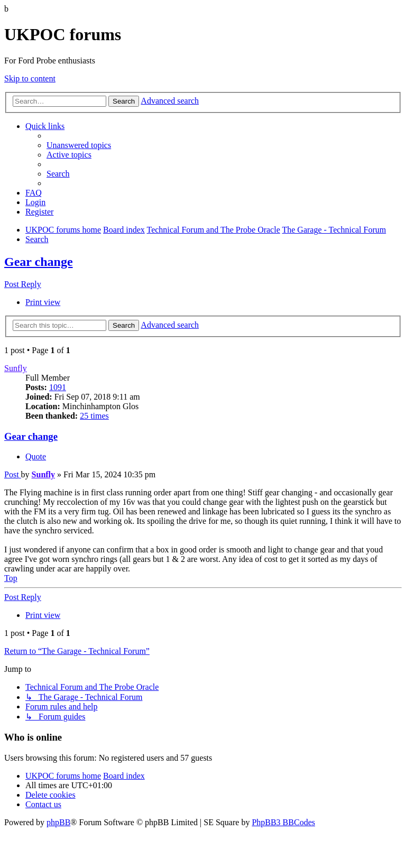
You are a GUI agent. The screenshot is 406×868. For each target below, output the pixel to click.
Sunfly (16, 368)
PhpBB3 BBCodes (283, 822)
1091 (58, 387)
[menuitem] (79, 145)
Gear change (39, 262)
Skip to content (30, 79)
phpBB (58, 822)
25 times (94, 416)
